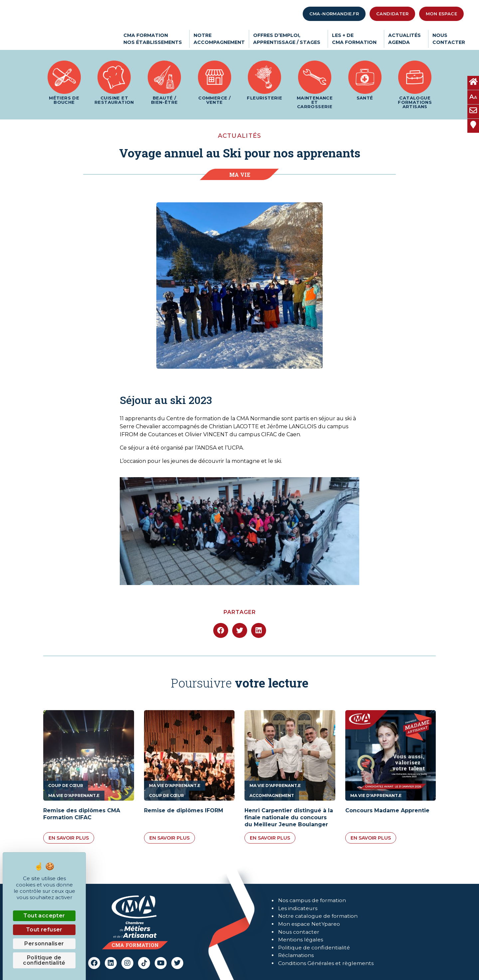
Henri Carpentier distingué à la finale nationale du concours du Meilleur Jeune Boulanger (289, 817)
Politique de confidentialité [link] (44, 960)
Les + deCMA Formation (356, 39)
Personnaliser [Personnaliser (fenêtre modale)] (44, 944)
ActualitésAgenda (406, 39)
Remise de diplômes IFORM (184, 810)
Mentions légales (301, 940)
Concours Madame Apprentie (387, 810)
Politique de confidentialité (314, 948)
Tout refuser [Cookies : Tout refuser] (44, 930)
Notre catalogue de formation (318, 916)
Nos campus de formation (312, 900)
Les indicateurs (298, 908)
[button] (221, 630)
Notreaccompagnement (219, 39)
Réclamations (296, 956)
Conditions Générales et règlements (326, 964)
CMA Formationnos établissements (154, 39)
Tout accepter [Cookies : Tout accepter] (44, 916)
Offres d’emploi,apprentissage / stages (288, 39)
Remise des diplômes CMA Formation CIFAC (82, 814)
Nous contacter (299, 932)
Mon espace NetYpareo (309, 924)
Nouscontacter (449, 39)
